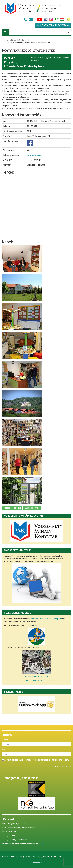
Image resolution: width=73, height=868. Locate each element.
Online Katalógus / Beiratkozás (53, 25)
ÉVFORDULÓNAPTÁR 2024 (36, 677)
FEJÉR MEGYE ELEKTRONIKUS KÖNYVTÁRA (36, 681)
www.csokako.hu (34, 155)
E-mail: (5, 740)
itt (43, 844)
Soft (58, 857)
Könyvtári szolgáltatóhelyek (18, 40)
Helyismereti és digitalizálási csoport (45, 619)
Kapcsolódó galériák (12, 508)
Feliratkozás (62, 767)
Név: (4, 750)
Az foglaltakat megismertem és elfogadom (35, 760)
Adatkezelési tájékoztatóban (20, 760)
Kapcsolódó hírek (32, 508)
